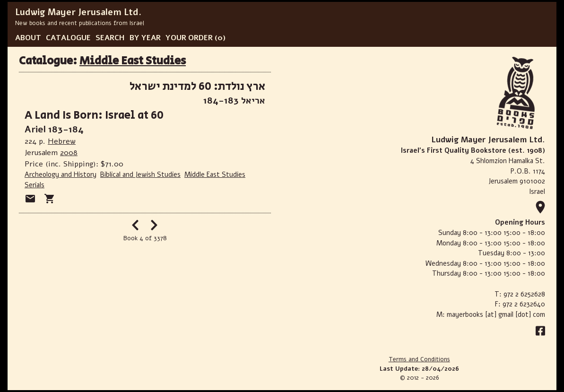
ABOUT (28, 38)
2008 (69, 153)
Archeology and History (61, 174)
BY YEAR (145, 38)
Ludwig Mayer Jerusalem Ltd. (78, 12)
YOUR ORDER (189, 38)
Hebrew (62, 141)
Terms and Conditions (419, 359)
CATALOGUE (68, 38)
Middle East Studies (133, 61)
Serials (35, 185)
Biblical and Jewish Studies (140, 174)
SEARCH (110, 38)
